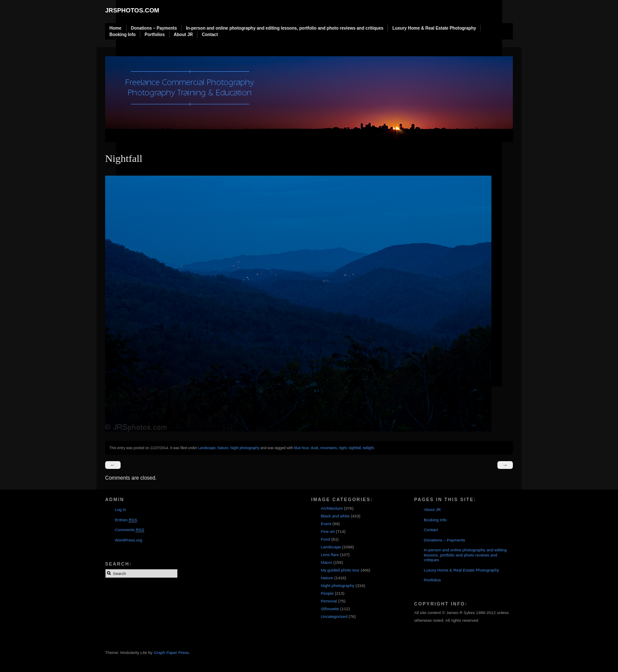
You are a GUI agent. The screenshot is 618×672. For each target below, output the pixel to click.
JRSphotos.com (132, 10)
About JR (183, 35)
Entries (126, 520)
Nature (223, 448)
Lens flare (330, 555)
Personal (329, 601)
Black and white (335, 516)
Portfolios (155, 35)
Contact (210, 35)
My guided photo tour (340, 570)
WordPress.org (128, 540)
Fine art (328, 531)
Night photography (245, 448)
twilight (368, 448)
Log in (120, 509)
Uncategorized (334, 616)
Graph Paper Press (171, 652)
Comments (129, 530)
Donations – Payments (154, 28)
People (327, 593)
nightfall (355, 448)
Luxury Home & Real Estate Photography (434, 28)
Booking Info (123, 35)
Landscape (207, 448)
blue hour (301, 448)
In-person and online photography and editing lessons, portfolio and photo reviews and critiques (285, 28)
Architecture (332, 508)
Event (326, 524)
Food (325, 539)
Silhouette (330, 609)
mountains (328, 448)
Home (115, 28)
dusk (315, 448)
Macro (326, 562)
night (342, 448)
